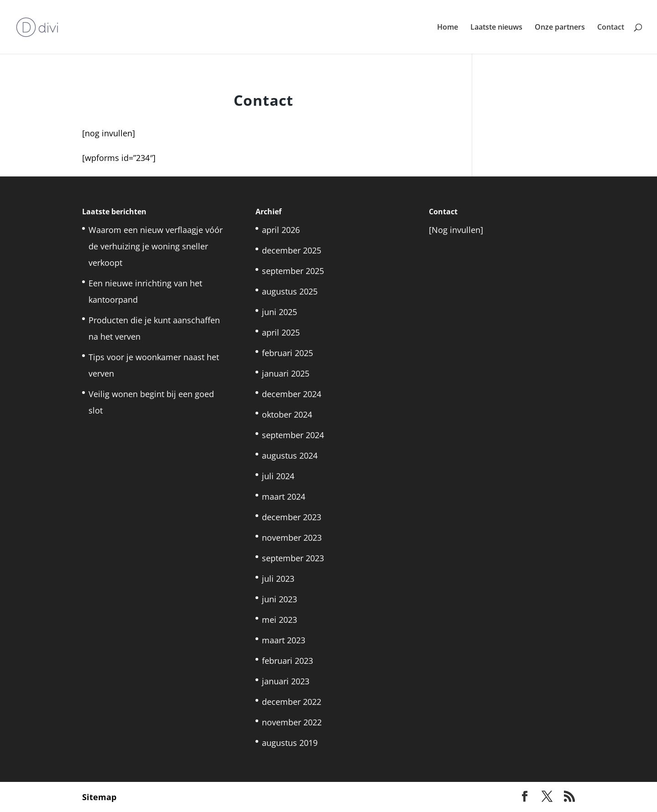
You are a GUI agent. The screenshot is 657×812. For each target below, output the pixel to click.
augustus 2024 (290, 455)
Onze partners (560, 28)
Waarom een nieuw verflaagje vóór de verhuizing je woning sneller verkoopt (156, 246)
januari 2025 (286, 373)
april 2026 (281, 230)
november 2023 (292, 538)
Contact (611, 28)
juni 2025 (279, 312)
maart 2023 (284, 640)
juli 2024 (278, 476)
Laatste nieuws (496, 28)
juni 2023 (279, 599)
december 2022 (292, 702)
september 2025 (293, 271)
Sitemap (99, 797)
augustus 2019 (290, 743)
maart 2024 (284, 497)
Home (448, 28)
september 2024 (293, 435)
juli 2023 (278, 579)
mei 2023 (279, 620)
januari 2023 (286, 681)
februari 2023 (287, 661)
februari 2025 (287, 353)
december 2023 (292, 517)
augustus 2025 (290, 291)
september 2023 (293, 558)
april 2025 (281, 332)
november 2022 (292, 722)
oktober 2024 (287, 414)
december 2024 (292, 394)
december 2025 (292, 250)
